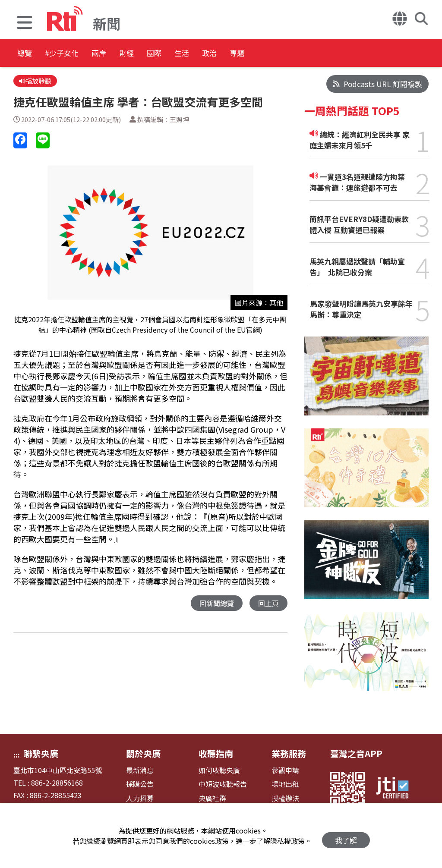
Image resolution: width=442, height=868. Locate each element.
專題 (320, 54)
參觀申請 (285, 770)
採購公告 (140, 784)
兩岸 (126, 54)
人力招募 (140, 798)
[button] (25, 24)
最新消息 (140, 770)
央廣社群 (212, 798)
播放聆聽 (37, 82)
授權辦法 (285, 798)
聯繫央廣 (41, 753)
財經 (165, 54)
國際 (204, 54)
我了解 (346, 836)
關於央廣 (143, 753)
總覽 (26, 54)
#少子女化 (76, 54)
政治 (281, 54)
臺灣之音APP (356, 753)
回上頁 (268, 605)
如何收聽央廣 (219, 770)
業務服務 (289, 753)
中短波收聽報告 (223, 784)
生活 (243, 54)
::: (17, 755)
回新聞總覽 (214, 605)
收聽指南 (216, 753)
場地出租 (285, 784)
